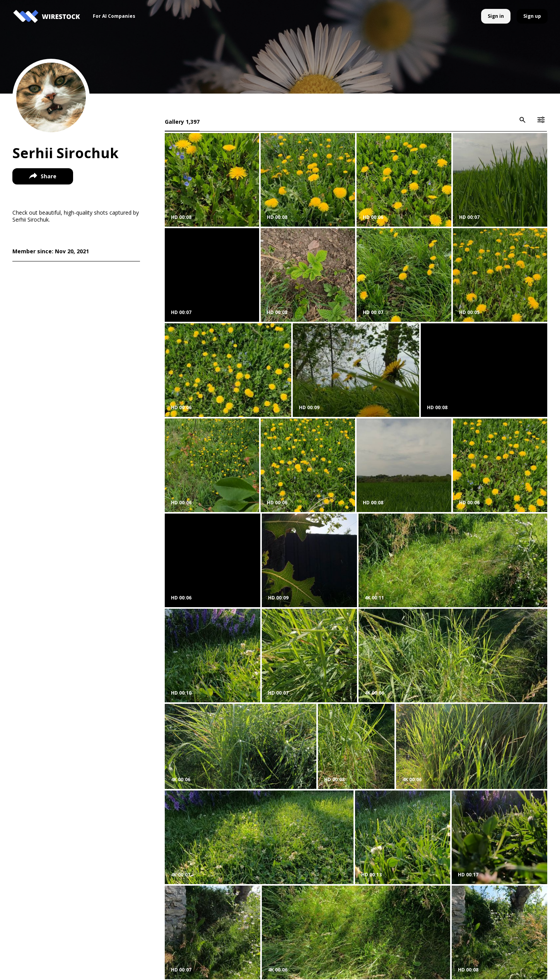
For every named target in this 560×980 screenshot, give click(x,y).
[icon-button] (522, 120)
